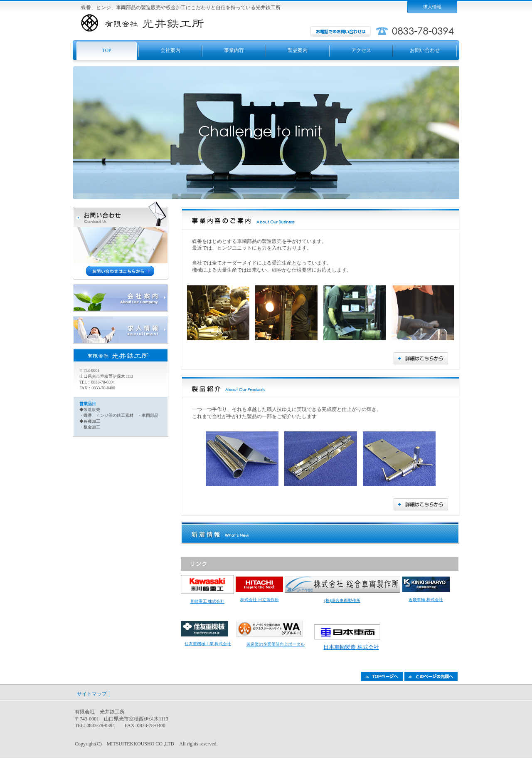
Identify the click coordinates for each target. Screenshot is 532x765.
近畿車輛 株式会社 (426, 600)
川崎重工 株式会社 (208, 601)
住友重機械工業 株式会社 (208, 644)
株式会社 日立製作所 (260, 600)
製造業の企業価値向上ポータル (276, 644)
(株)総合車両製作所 (342, 600)
